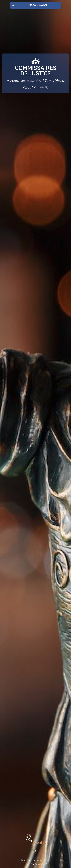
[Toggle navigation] (57, 5)
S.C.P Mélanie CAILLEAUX (38, 5)
